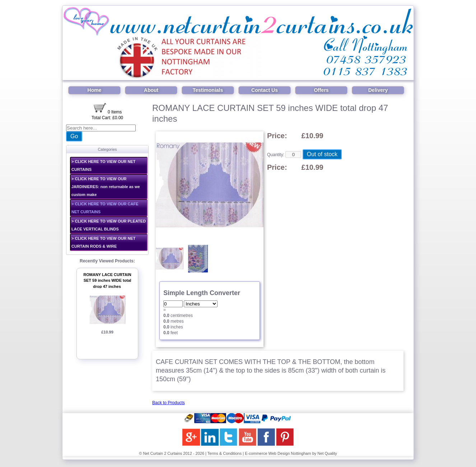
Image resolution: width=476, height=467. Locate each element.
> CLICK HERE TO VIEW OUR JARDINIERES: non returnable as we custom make (106, 187)
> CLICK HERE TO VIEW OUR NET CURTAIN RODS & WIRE (104, 242)
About (151, 90)
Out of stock (322, 154)
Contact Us (265, 90)
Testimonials (208, 90)
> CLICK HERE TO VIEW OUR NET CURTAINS (104, 165)
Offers (321, 90)
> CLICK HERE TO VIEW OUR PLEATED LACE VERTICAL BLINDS (109, 225)
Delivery (378, 90)
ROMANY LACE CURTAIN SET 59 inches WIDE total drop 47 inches (107, 281)
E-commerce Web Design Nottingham (278, 453)
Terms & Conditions (225, 453)
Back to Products (169, 403)
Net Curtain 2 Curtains (162, 453)
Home (95, 90)
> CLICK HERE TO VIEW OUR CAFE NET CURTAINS (105, 208)
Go (74, 136)
